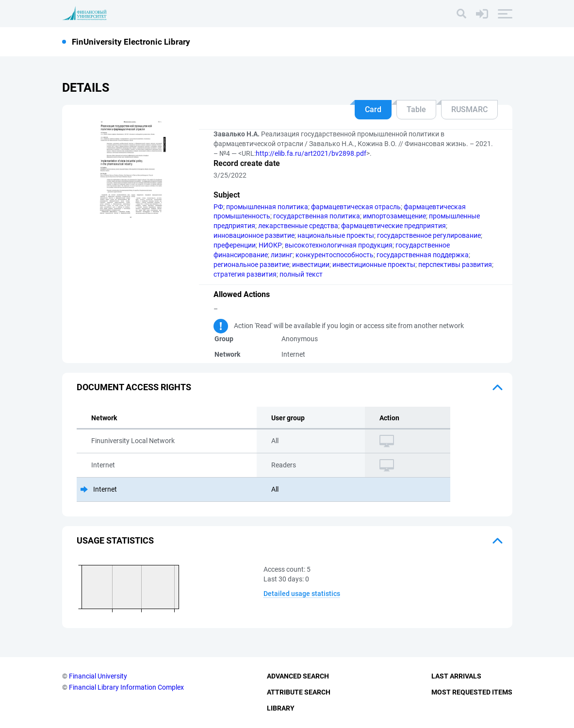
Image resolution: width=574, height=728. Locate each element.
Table (416, 109)
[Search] (461, 14)
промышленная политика (267, 207)
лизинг (282, 255)
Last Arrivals (456, 676)
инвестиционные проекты (374, 265)
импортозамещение (394, 216)
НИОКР (270, 245)
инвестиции (311, 265)
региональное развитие (251, 265)
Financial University (98, 676)
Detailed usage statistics (302, 594)
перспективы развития (455, 265)
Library (281, 708)
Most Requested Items (472, 692)
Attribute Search (299, 692)
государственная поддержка (423, 255)
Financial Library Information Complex (126, 687)
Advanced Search (298, 676)
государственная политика (317, 216)
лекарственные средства (298, 226)
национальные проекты (336, 235)
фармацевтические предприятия (394, 226)
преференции (235, 245)
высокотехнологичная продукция (339, 245)
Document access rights (134, 387)
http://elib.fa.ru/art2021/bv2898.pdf (311, 153)
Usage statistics (115, 540)
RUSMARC (469, 109)
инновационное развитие (254, 235)
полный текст (301, 274)
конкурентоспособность (335, 255)
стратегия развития (245, 274)
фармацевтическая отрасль (356, 207)
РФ (218, 207)
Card (373, 109)
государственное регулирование (429, 235)
